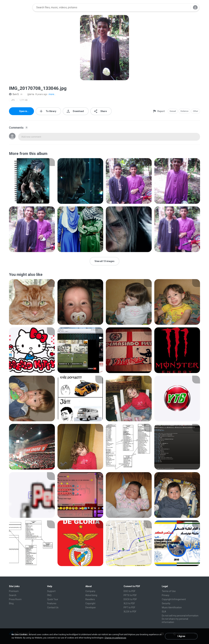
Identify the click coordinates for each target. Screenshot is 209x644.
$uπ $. (14, 94)
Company (90, 591)
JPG (13, 100)
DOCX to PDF (130, 599)
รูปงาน (29, 94)
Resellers (90, 599)
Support (51, 591)
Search (13, 595)
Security (166, 603)
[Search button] (186, 7)
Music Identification (172, 607)
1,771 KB (24, 100)
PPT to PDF (129, 607)
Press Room (15, 599)
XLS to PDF (129, 603)
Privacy (166, 595)
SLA (164, 612)
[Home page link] (20, 7)
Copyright (90, 603)
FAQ (49, 595)
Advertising (91, 595)
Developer (91, 607)
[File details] (32, 181)
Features (52, 603)
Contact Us (53, 607)
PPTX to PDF (130, 595)
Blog (11, 603)
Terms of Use (169, 591)
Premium (14, 591)
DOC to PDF (129, 591)
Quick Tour (53, 599)
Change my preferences (115, 638)
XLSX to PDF (130, 612)
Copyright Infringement (174, 599)
